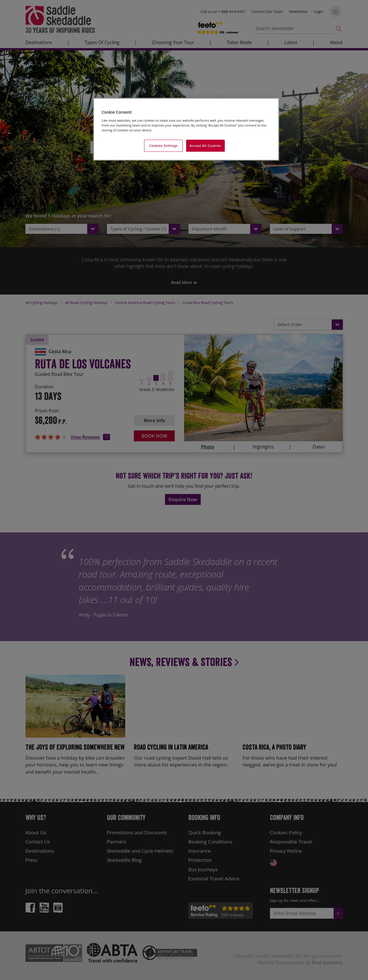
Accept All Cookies (205, 146)
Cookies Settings (163, 146)
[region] (186, 129)
